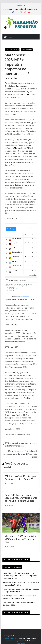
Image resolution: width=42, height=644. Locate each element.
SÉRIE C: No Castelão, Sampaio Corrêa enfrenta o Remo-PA (21, 478)
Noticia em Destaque (12, 50)
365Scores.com (25, 297)
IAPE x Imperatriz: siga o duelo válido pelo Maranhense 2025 (20, 444)
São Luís (26, 94)
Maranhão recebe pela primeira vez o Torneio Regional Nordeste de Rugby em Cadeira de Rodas (20, 576)
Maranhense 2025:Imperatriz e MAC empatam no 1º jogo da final (21, 539)
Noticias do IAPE (27, 50)
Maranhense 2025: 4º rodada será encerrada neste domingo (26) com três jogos (21, 454)
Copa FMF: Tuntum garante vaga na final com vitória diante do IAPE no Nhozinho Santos (21, 498)
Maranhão (19, 148)
